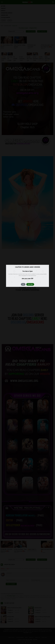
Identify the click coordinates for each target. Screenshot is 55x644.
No (23, 284)
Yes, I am (30, 284)
